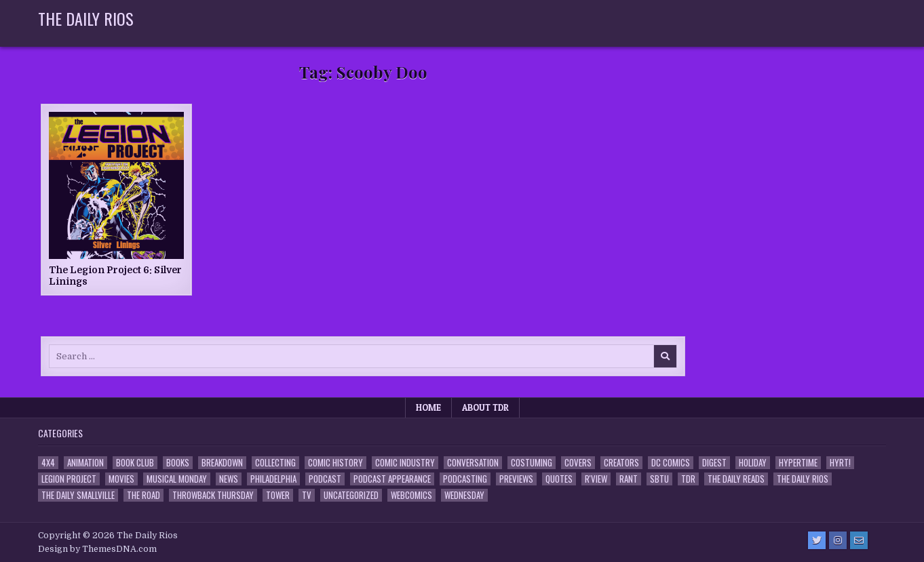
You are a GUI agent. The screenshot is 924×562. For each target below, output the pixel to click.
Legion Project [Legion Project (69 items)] (69, 479)
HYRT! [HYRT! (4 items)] (840, 463)
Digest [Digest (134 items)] (714, 463)
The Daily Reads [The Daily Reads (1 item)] (736, 479)
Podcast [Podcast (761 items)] (325, 479)
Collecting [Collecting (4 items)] (275, 463)
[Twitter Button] (817, 540)
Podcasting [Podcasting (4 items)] (465, 479)
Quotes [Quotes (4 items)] (559, 479)
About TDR (485, 407)
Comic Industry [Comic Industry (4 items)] (405, 463)
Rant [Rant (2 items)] (629, 479)
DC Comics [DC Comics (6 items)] (671, 463)
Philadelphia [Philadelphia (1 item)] (273, 479)
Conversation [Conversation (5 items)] (473, 463)
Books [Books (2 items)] (178, 463)
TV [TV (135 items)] (307, 495)
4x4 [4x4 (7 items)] (48, 463)
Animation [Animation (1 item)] (85, 463)
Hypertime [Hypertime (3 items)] (798, 463)
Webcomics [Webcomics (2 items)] (411, 495)
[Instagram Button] (838, 540)
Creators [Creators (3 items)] (621, 463)
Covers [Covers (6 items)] (578, 463)
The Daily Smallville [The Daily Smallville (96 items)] (78, 495)
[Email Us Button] (859, 540)
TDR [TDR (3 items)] (688, 479)
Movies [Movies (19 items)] (121, 479)
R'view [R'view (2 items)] (596, 479)
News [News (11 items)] (229, 479)
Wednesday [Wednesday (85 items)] (464, 495)
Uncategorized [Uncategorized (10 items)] (351, 495)
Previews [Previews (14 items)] (516, 479)
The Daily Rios (86, 18)
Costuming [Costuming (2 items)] (532, 463)
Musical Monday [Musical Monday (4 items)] (177, 479)
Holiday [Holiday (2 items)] (753, 463)
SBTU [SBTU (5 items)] (659, 479)
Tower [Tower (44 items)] (278, 495)
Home (428, 407)
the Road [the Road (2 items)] (143, 495)
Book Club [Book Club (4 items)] (135, 463)
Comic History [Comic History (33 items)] (335, 463)
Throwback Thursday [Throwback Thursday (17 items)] (213, 495)
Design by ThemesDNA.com (97, 549)
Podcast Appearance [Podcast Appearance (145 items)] (392, 479)
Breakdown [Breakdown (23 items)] (222, 463)
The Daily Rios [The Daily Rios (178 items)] (803, 479)
